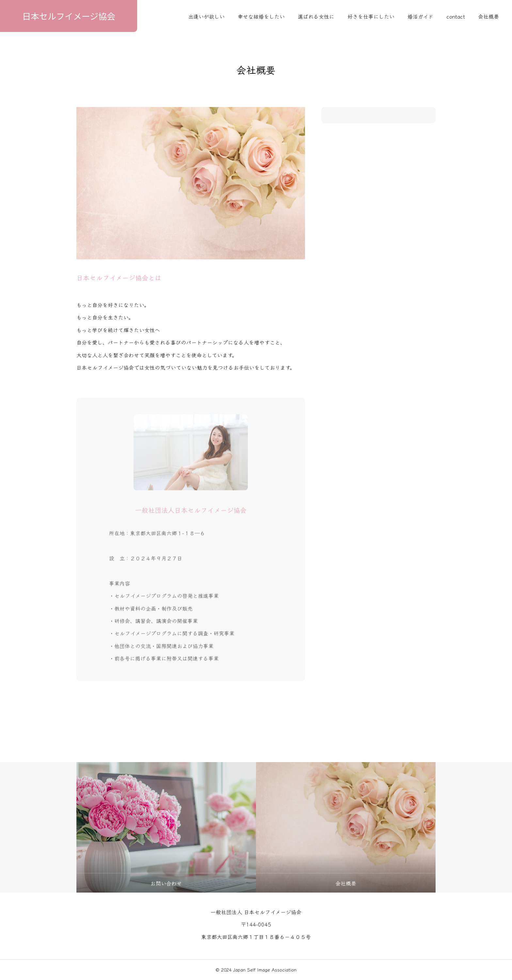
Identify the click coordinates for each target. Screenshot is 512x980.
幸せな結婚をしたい (261, 16)
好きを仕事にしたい (371, 16)
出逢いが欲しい (206, 16)
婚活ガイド (420, 16)
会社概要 (488, 16)
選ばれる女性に (316, 16)
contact (456, 16)
